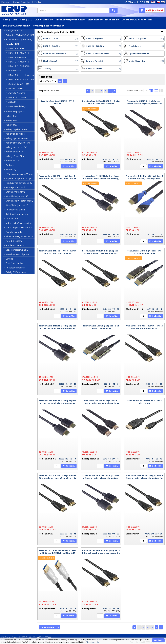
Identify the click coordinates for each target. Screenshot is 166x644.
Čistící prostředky (14, 263)
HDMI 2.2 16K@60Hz (19, 66)
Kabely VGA (12, 120)
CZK (148, 2)
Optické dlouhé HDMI (19, 84)
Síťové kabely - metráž (17, 196)
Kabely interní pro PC (16, 147)
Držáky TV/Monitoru (16, 272)
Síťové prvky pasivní (15, 192)
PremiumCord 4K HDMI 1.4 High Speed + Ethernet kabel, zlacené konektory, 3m (101, 552)
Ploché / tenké (15, 88)
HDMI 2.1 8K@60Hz (18, 62)
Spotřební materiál (15, 245)
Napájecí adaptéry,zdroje (18, 178)
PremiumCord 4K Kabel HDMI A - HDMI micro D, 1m (144, 402)
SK (162, 2)
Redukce (10, 165)
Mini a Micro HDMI (17, 97)
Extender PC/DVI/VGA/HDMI (137, 20)
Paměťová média (14, 232)
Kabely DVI (11, 116)
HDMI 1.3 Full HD (17, 48)
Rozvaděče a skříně (15, 210)
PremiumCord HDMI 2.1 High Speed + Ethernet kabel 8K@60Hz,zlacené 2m (144, 102)
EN (153, 2)
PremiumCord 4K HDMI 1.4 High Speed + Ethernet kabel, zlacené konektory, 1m (144, 477)
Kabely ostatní (13, 160)
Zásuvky (12, 102)
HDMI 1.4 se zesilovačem (21, 79)
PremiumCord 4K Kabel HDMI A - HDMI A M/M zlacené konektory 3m (144, 327)
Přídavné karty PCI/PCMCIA (19, 236)
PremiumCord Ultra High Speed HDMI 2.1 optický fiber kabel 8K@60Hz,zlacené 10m (144, 253)
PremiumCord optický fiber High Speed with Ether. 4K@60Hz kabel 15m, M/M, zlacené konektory (58, 553)
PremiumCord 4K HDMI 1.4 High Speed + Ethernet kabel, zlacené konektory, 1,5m (101, 253)
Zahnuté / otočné (17, 93)
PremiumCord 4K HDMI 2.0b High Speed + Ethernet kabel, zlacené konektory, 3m (58, 328)
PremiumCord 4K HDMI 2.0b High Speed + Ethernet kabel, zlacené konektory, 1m (101, 478)
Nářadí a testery (14, 241)
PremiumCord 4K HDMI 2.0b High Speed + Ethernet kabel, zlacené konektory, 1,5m (58, 403)
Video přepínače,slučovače (19, 227)
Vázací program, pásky (17, 250)
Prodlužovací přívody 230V (70, 20)
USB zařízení (12, 219)
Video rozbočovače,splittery (20, 223)
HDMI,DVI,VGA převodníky (16, 26)
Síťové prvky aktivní (15, 187)
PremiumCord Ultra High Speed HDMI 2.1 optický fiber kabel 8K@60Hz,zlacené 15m (101, 328)
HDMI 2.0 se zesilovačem (21, 75)
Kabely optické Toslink (17, 138)
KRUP (18, 10)
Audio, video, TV (44, 20)
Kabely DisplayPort (15, 111)
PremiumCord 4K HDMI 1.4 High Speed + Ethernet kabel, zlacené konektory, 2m (58, 177)
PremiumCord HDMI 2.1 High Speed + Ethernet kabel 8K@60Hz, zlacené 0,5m (101, 402)
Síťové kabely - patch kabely (103, 20)
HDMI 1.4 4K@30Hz (18, 53)
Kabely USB (26, 20)
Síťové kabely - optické (17, 205)
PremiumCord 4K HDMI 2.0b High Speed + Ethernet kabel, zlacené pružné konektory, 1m (144, 178)
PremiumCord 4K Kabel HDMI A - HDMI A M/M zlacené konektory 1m (101, 102)
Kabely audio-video (15, 134)
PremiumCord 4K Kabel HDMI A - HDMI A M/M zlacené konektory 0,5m (58, 252)
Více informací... (93, 642)
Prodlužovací (15, 71)
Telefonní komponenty (17, 214)
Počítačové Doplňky (16, 268)
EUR (142, 2)
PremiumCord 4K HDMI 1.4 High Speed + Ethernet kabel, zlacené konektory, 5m (58, 477)
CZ (157, 2)
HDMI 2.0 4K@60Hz (18, 57)
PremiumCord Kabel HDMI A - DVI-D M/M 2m (58, 102)
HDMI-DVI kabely (17, 106)
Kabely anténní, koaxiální (18, 143)
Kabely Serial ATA (14, 152)
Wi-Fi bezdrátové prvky (17, 254)
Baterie (9, 259)
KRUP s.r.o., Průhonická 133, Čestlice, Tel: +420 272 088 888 (26, 637)
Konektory (11, 169)
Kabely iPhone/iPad (15, 156)
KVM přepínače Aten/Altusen (48, 26)
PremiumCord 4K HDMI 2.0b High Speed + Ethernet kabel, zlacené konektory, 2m (101, 178)
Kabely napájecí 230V (16, 129)
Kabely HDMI (10, 20)
